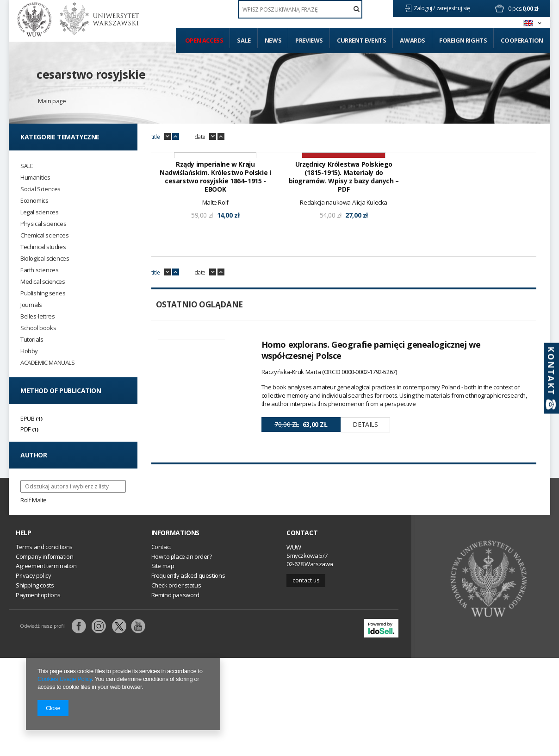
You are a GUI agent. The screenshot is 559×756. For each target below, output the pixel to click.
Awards (413, 40)
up (176, 137)
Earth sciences (39, 270)
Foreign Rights (463, 40)
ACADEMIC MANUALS (48, 363)
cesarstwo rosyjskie (91, 74)
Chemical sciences (44, 235)
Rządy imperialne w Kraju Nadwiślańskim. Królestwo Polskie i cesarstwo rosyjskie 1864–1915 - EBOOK (215, 294)
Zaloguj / (425, 8)
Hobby (29, 351)
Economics (34, 201)
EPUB (27, 419)
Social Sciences (40, 189)
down (167, 137)
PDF (25, 429)
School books (38, 328)
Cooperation (522, 40)
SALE (27, 166)
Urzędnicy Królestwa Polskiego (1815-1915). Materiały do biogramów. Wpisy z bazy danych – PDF (344, 294)
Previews (309, 40)
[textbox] (300, 9)
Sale (244, 40)
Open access (204, 40)
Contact (302, 631)
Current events (361, 40)
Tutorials (32, 340)
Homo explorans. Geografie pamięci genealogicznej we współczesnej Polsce (371, 467)
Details (365, 541)
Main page (52, 101)
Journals (31, 305)
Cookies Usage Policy (65, 679)
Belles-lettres (37, 316)
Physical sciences (43, 224)
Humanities (35, 178)
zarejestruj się (454, 8)
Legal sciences (39, 212)
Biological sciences (45, 259)
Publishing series (43, 293)
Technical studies (43, 247)
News (273, 40)
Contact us (306, 678)
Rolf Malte (34, 500)
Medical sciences (43, 282)
